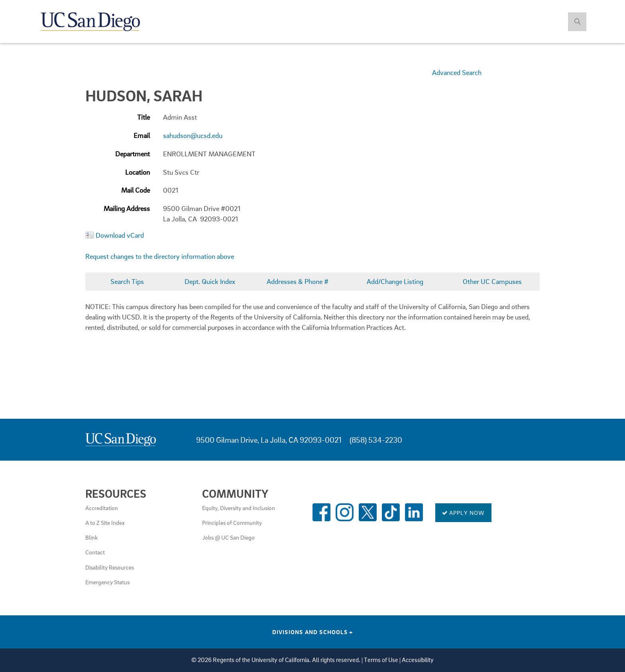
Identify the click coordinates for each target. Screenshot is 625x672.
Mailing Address (127, 208)
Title (143, 117)
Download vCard (120, 235)
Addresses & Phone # (298, 281)
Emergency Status (107, 582)
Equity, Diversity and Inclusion (239, 508)
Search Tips (127, 281)
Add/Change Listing (395, 281)
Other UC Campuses (492, 281)
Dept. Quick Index (210, 281)
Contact (95, 552)
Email (142, 135)
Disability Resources (110, 567)
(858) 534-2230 (376, 440)
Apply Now (463, 512)
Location (138, 172)
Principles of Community (232, 522)
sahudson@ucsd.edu (193, 135)
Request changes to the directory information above (160, 256)
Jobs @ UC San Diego (228, 537)
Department (133, 154)
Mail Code (136, 190)
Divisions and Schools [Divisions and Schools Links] (313, 632)
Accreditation (102, 508)
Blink (91, 537)
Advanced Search (457, 72)
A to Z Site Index (105, 522)
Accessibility (418, 660)
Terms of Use (381, 660)
